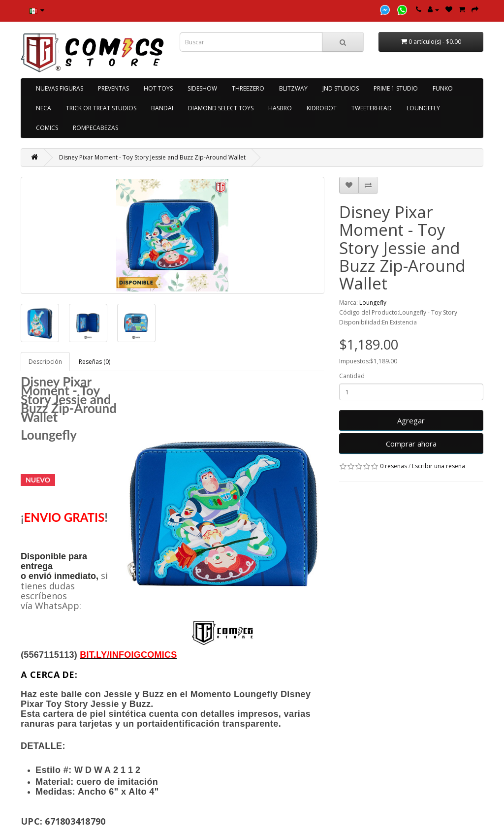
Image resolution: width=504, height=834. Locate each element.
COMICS (47, 128)
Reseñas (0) (94, 362)
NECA (44, 108)
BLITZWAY (293, 88)
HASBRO (280, 108)
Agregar (411, 420)
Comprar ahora (411, 444)
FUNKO (443, 88)
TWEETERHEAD (372, 108)
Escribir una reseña (439, 466)
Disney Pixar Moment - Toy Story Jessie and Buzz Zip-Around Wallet (152, 157)
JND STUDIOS (341, 88)
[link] (128, 655)
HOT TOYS (158, 88)
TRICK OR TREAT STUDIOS (101, 108)
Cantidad (352, 376)
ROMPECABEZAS (95, 128)
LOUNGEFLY (423, 108)
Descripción (45, 362)
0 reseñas (394, 466)
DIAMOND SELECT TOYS (221, 108)
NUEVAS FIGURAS (60, 88)
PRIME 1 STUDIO (396, 88)
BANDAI (162, 108)
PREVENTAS (113, 88)
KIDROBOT (322, 108)
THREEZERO (248, 88)
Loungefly (373, 303)
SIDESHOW (202, 88)
